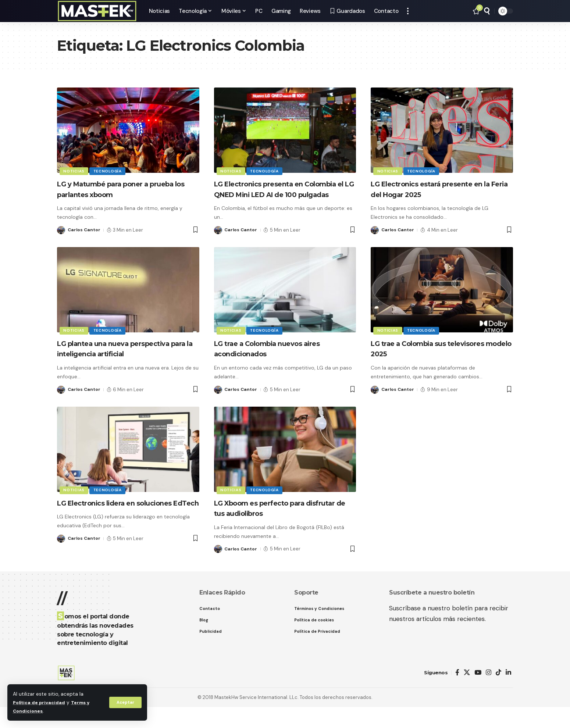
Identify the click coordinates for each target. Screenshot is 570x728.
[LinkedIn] (508, 694)
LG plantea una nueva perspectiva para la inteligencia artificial (122, 364)
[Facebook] (457, 694)
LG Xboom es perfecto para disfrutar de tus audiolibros (271, 529)
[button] (125, 702)
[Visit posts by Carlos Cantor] (61, 230)
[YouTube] (478, 694)
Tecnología (109, 170)
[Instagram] (489, 694)
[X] (467, 694)
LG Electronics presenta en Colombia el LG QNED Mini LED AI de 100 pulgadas (283, 194)
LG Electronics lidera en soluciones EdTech (106, 529)
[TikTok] (498, 694)
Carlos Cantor (85, 230)
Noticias (75, 170)
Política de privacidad (41, 702)
